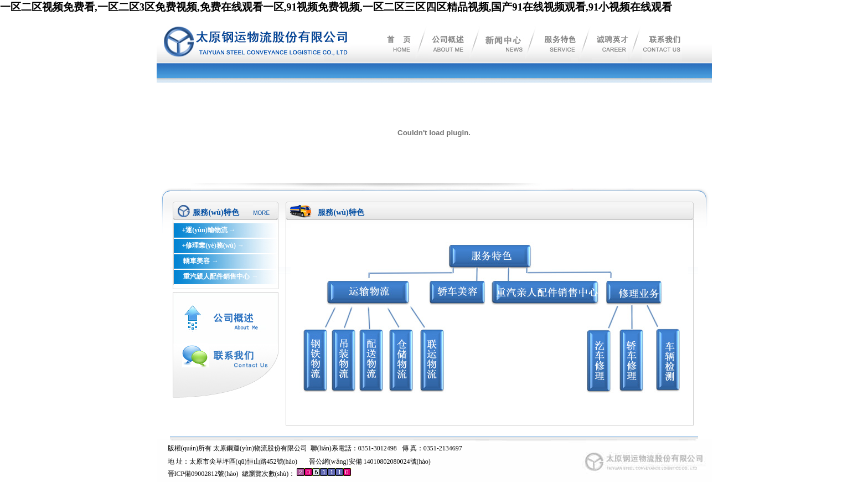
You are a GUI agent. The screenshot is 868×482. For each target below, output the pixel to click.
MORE (261, 213)
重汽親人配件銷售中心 (216, 276)
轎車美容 (196, 261)
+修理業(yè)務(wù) (209, 245)
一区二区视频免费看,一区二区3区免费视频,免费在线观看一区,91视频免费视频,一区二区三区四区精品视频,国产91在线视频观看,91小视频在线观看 (336, 7)
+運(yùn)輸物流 (204, 230)
